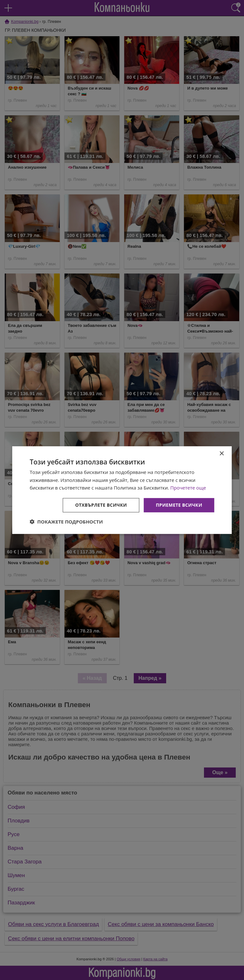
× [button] (222, 453)
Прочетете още (188, 488)
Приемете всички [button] (179, 505)
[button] (66, 522)
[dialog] (122, 490)
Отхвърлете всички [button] (101, 505)
